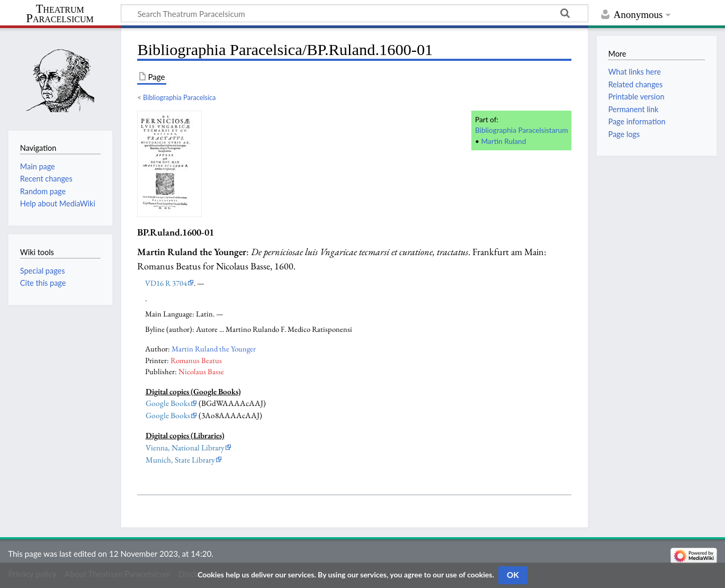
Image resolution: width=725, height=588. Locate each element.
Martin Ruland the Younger (214, 349)
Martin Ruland (503, 141)
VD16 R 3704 (166, 283)
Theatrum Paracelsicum (60, 14)
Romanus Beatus (196, 360)
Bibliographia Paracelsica (179, 97)
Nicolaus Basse (201, 371)
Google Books (168, 403)
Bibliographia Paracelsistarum (521, 130)
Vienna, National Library (185, 448)
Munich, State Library (180, 460)
